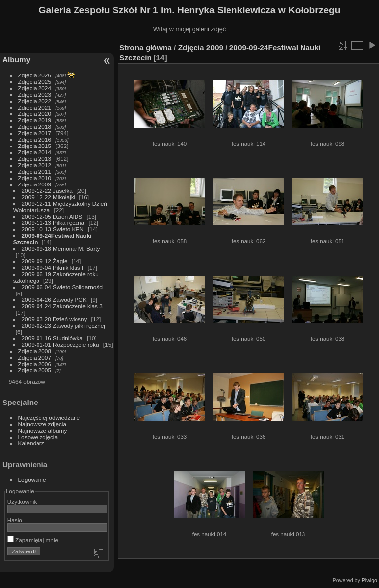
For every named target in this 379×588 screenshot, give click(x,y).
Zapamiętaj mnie (33, 540)
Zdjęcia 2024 (35, 88)
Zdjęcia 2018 (35, 127)
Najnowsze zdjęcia (42, 424)
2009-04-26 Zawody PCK (54, 300)
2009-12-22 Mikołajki (49, 197)
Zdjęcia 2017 (35, 133)
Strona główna (146, 48)
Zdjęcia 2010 (35, 178)
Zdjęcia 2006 (35, 364)
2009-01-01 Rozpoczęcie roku (60, 345)
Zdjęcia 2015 (35, 146)
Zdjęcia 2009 (35, 184)
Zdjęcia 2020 (35, 114)
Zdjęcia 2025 (35, 82)
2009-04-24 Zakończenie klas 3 (62, 306)
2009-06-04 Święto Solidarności (63, 287)
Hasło (15, 520)
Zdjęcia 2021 (35, 107)
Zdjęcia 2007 (35, 357)
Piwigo (369, 580)
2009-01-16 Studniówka (52, 338)
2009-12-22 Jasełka (47, 191)
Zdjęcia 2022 (35, 101)
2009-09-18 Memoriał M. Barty (61, 248)
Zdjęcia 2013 (35, 159)
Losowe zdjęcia (38, 437)
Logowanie (32, 480)
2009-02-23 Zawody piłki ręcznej (63, 325)
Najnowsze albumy (43, 430)
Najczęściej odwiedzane (49, 418)
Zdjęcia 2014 (35, 152)
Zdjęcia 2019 (35, 120)
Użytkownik (22, 501)
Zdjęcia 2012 (35, 165)
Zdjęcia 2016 (35, 139)
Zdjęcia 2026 (35, 75)
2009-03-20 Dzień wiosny (55, 319)
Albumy (16, 59)
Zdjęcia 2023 (35, 94)
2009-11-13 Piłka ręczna (53, 223)
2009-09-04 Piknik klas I (53, 268)
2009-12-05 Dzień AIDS (52, 216)
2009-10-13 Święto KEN (53, 229)
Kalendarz (31, 443)
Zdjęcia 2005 (35, 370)
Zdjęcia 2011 (35, 171)
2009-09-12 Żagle (45, 261)
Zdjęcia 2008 (35, 351)
